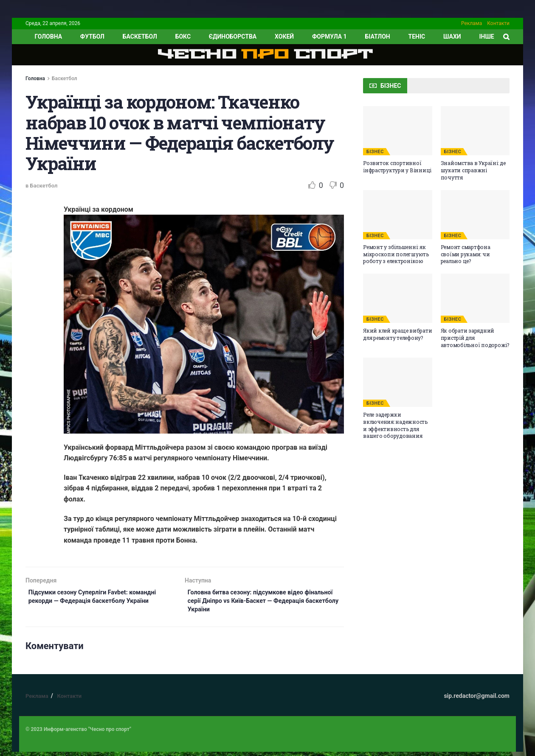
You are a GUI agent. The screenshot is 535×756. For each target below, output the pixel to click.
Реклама (472, 23)
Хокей (284, 36)
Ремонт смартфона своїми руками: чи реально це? (466, 254)
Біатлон (377, 36)
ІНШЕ (486, 36)
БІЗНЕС (375, 152)
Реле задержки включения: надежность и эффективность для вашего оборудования (395, 425)
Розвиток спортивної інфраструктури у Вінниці (397, 167)
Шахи (452, 36)
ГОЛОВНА (48, 36)
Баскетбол (140, 36)
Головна (35, 78)
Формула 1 (329, 36)
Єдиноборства (233, 36)
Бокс (183, 36)
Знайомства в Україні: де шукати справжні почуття (473, 170)
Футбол (92, 36)
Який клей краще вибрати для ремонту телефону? (397, 334)
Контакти (498, 23)
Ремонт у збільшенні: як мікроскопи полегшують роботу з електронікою (396, 254)
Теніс (417, 36)
